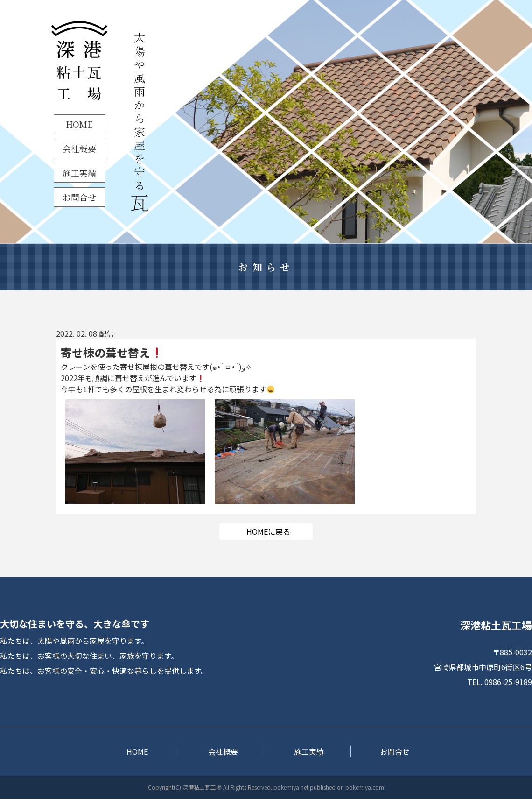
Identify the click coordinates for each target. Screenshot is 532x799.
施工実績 (79, 173)
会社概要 (79, 148)
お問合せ (79, 197)
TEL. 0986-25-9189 (500, 682)
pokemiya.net (291, 787)
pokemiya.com (365, 787)
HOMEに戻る (268, 531)
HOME (79, 124)
